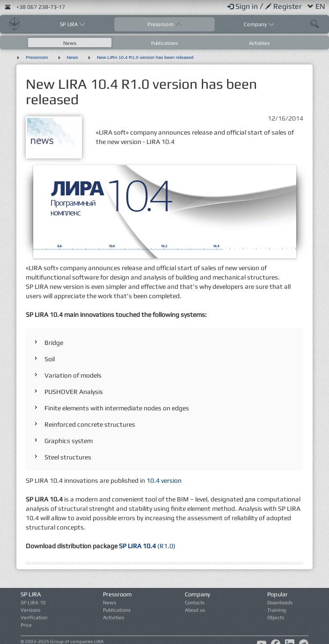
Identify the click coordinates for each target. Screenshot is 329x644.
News (69, 43)
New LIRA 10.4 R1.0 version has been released (145, 57)
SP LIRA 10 (33, 602)
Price (26, 625)
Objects (276, 617)
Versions (30, 610)
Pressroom (161, 24)
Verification (34, 617)
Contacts (195, 602)
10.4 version (164, 480)
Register (285, 6)
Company (256, 24)
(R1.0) (146, 546)
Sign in (244, 6)
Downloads (280, 602)
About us (195, 610)
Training (277, 610)
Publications (164, 43)
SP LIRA (69, 24)
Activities (259, 43)
